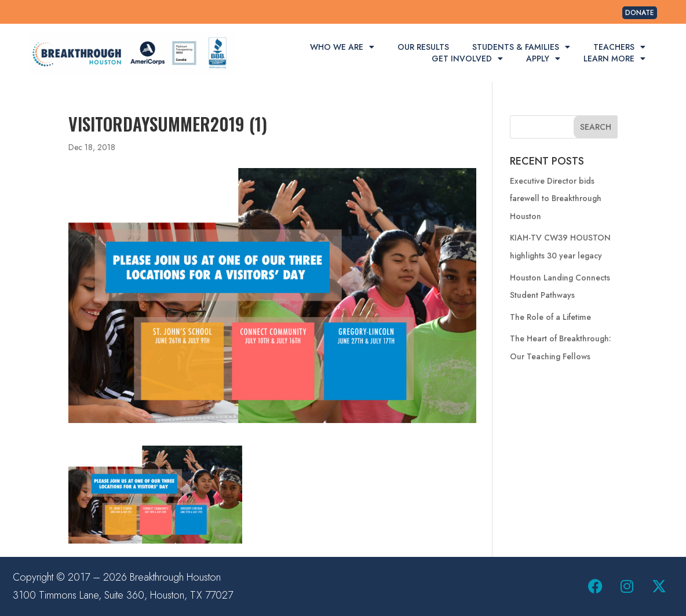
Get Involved (467, 59)
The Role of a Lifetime (550, 317)
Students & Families (521, 47)
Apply (543, 59)
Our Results (423, 47)
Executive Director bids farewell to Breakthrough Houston (556, 198)
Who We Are (342, 47)
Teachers (619, 47)
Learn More (614, 59)
